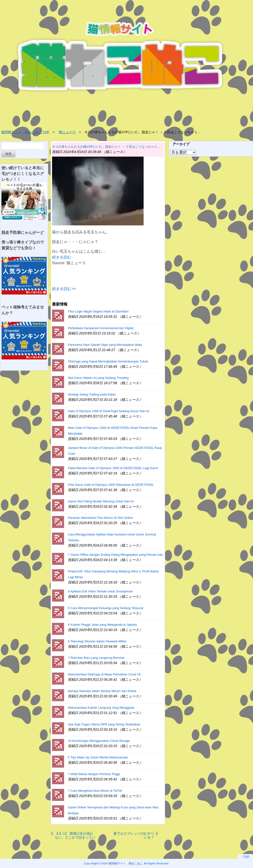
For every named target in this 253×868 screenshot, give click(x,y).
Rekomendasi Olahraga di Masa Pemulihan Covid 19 (104, 674)
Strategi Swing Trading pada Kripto (92, 394)
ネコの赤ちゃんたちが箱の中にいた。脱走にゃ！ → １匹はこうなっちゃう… (106, 147)
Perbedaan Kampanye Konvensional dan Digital (101, 328)
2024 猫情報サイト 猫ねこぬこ (122, 863)
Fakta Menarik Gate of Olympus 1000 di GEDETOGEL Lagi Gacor (113, 468)
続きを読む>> (64, 289)
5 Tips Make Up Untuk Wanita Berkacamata (98, 757)
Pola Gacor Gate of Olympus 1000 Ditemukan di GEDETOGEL (111, 485)
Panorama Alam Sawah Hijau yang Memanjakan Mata (105, 345)
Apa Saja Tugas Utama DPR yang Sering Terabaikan (104, 724)
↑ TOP (245, 857)
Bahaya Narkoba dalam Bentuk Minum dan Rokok (102, 691)
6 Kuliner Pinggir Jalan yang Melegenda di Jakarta (102, 625)
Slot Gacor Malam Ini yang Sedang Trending (98, 378)
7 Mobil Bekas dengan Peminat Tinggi (94, 774)
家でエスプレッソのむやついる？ (134, 835)
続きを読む (62, 257)
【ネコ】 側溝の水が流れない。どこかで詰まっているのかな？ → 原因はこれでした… (75, 835)
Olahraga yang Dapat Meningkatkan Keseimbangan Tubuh (108, 361)
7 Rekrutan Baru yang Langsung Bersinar (96, 658)
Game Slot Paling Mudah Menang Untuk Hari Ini (101, 501)
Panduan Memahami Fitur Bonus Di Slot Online (100, 518)
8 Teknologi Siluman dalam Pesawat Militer (97, 641)
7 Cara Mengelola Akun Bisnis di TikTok (95, 791)
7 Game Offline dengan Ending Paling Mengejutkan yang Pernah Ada (115, 555)
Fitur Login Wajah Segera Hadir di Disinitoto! (98, 311)
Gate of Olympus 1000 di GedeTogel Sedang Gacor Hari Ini (109, 411)
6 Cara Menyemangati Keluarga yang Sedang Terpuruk (106, 608)
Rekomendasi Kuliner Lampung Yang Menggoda (101, 708)
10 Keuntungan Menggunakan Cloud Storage (99, 741)
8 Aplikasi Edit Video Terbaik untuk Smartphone (100, 591)
